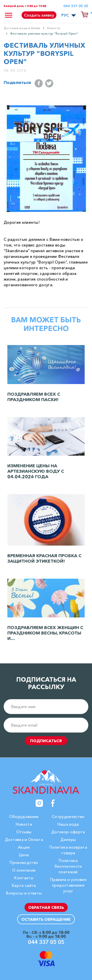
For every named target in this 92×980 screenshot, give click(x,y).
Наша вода (68, 824)
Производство (24, 862)
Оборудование (24, 817)
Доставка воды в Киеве (22, 28)
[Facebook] (53, 803)
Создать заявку (39, 15)
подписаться (46, 741)
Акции (24, 847)
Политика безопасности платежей (68, 866)
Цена (24, 855)
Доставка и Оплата (24, 839)
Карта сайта (24, 885)
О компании (24, 870)
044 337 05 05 (76, 6)
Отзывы (24, 832)
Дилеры (68, 839)
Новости (53, 28)
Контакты (24, 878)
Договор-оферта (68, 832)
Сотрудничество (68, 817)
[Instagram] (39, 803)
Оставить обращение (46, 919)
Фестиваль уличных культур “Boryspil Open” (44, 34)
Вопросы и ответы (24, 893)
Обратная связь (46, 907)
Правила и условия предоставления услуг (68, 885)
